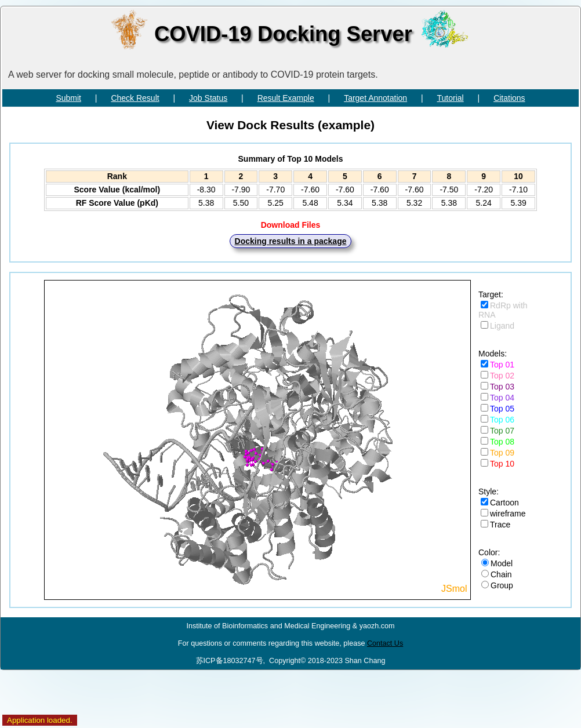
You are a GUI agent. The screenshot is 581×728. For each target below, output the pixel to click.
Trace (500, 525)
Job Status (208, 98)
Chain (501, 574)
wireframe (508, 514)
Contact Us (385, 643)
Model (502, 563)
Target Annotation (375, 98)
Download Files (291, 225)
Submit (68, 98)
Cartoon (504, 503)
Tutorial (451, 98)
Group (502, 585)
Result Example (286, 98)
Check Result (135, 98)
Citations (509, 98)
